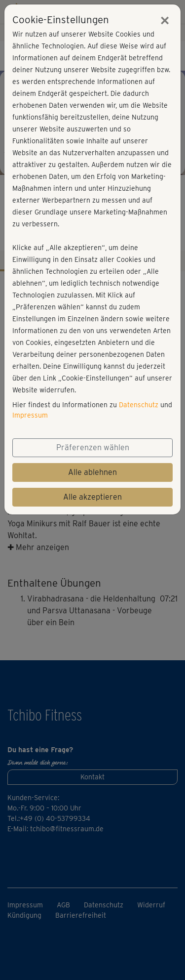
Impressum (30, 415)
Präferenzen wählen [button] (93, 447)
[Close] (165, 20)
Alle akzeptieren (92, 497)
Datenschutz (139, 405)
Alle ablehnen (92, 472)
